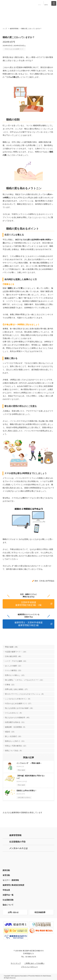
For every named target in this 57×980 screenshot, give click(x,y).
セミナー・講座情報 (11, 880)
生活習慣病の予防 (17, 842)
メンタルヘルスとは (18, 848)
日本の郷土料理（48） (14, 656)
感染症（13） (10, 732)
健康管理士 (46, 5)
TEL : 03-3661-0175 (28, 957)
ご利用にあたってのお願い (34, 963)
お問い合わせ (13, 912)
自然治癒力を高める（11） (15, 722)
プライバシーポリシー (29, 967)
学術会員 (6, 890)
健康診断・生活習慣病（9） (16, 727)
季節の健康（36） (12, 647)
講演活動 (6, 870)
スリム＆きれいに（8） (14, 713)
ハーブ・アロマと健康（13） (16, 661)
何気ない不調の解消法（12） (16, 746)
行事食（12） (10, 685)
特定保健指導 (40, 912)
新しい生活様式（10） (14, 736)
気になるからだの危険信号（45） (18, 718)
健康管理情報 (14, 29)
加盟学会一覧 (8, 895)
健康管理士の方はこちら (29, 859)
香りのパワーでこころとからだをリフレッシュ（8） (25, 694)
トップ (5, 29)
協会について (8, 905)
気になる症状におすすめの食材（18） (19, 708)
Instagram (28, 820)
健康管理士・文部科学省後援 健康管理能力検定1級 (29, 624)
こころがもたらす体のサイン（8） (18, 699)
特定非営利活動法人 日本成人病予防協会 (10, 3)
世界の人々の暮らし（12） (15, 675)
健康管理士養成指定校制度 (13, 885)
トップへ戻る (54, 971)
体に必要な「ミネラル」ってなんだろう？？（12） (24, 680)
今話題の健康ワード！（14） (16, 652)
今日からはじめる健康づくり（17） (19, 703)
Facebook (46, 820)
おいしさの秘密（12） (14, 666)
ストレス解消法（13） (14, 670)
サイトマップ (16, 963)
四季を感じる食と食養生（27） (17, 689)
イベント (40, 5)
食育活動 (6, 875)
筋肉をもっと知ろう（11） (15, 741)
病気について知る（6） (14, 751)
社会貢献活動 (8, 900)
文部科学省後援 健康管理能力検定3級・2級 (28, 604)
